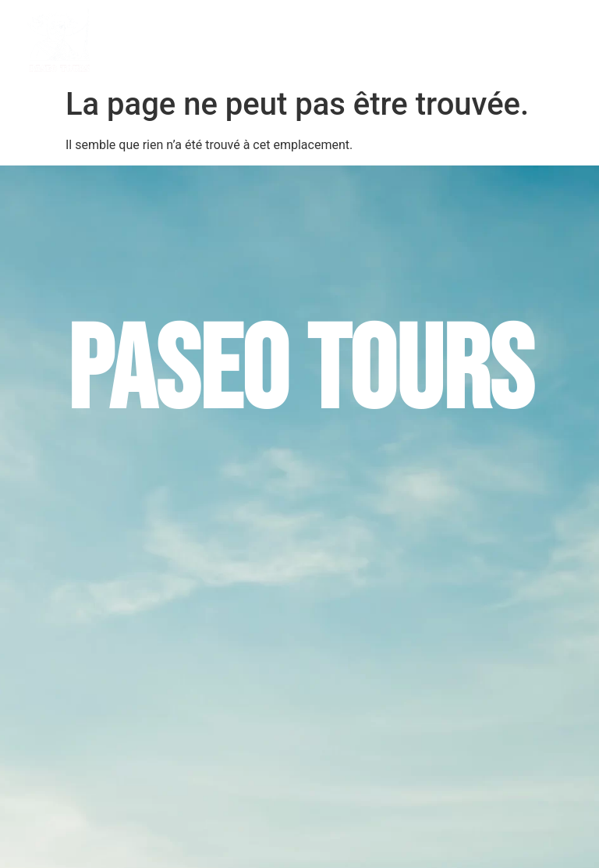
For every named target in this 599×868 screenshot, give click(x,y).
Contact (551, 40)
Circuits (392, 40)
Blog (503, 40)
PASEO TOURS (225, 40)
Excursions (315, 40)
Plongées (453, 40)
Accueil (158, 40)
